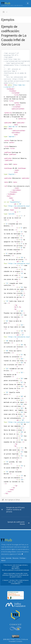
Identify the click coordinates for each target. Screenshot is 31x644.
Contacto (19, 641)
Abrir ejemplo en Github (12, 500)
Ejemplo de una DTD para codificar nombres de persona (15, 510)
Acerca (3, 560)
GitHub (18, 639)
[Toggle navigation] (5, 12)
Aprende (9, 558)
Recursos (15, 558)
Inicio (3, 558)
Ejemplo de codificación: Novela (16, 523)
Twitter (20, 554)
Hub (12, 4)
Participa (22, 558)
